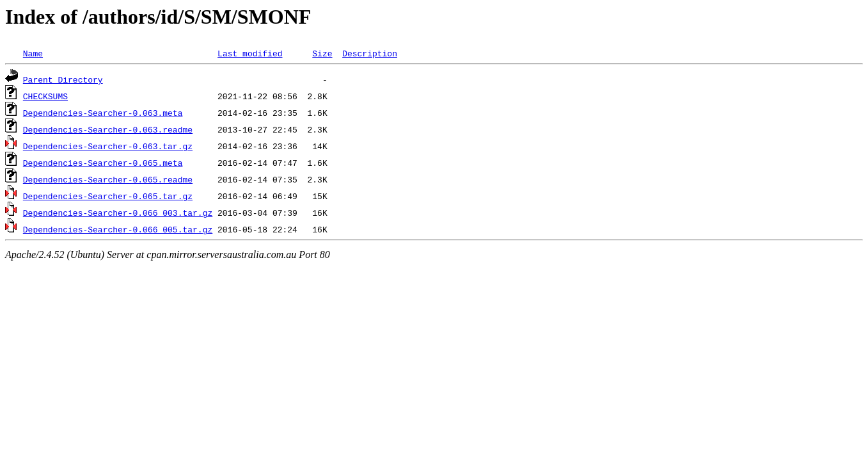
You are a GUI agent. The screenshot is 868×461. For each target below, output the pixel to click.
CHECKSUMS (45, 96)
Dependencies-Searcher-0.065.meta (103, 163)
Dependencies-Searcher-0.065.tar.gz (108, 196)
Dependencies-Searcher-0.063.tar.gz (108, 146)
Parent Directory (63, 79)
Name (33, 53)
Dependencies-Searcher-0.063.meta (103, 113)
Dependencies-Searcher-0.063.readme (108, 129)
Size (322, 53)
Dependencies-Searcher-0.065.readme (108, 179)
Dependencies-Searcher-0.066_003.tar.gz (118, 213)
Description (370, 53)
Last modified (250, 53)
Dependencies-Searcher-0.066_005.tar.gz (118, 229)
